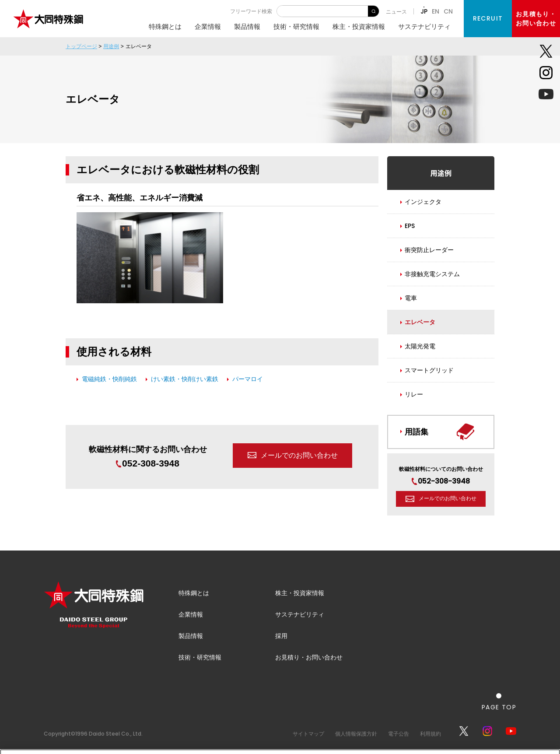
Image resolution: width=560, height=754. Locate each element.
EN (436, 11)
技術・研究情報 (296, 26)
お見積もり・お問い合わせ (536, 19)
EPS (410, 226)
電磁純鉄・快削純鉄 (109, 379)
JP (424, 11)
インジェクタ (423, 202)
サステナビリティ (424, 26)
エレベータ (420, 322)
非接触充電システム (432, 274)
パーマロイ (248, 379)
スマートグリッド (429, 370)
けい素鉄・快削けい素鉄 (185, 379)
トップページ (81, 46)
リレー (414, 394)
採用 (281, 636)
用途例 (111, 46)
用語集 (416, 432)
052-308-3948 (148, 463)
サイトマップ (308, 734)
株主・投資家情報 (359, 26)
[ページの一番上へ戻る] (499, 702)
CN (448, 11)
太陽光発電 (420, 346)
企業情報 (208, 26)
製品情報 (247, 26)
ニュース (396, 12)
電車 (411, 298)
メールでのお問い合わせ (299, 455)
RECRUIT (488, 18)
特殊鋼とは (165, 26)
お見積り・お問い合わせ (309, 657)
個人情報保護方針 (356, 734)
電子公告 (399, 734)
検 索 (373, 11)
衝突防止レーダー (429, 250)
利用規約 (430, 734)
